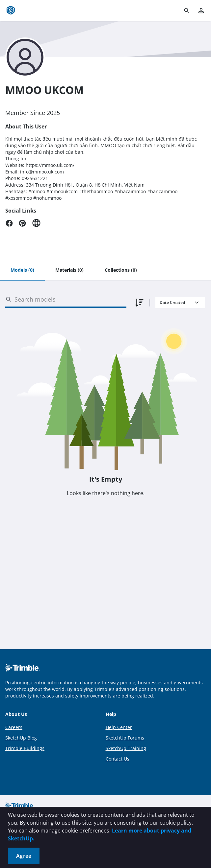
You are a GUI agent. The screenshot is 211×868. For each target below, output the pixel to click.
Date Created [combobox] (172, 302)
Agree (24, 856)
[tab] (22, 270)
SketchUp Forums (125, 738)
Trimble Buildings (25, 748)
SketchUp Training (126, 748)
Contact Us (118, 759)
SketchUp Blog (21, 738)
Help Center (119, 727)
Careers (14, 727)
